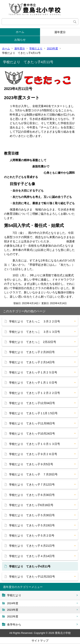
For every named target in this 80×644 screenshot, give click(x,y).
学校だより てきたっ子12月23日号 (32, 577)
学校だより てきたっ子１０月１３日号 (35, 444)
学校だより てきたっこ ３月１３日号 (35, 332)
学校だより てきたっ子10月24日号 (32, 434)
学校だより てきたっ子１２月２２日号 (35, 393)
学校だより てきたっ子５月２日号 (32, 536)
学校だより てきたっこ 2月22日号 (33, 342)
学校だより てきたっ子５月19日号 (32, 525)
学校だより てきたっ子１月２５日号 (33, 372)
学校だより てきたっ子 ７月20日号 (33, 474)
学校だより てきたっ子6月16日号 (31, 505)
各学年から (14, 624)
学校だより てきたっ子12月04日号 (32, 403)
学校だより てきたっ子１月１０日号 (33, 383)
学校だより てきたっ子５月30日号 (32, 515)
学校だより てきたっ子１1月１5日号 (33, 413)
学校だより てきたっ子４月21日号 (32, 546)
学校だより (36, 48)
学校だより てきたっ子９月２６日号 (33, 454)
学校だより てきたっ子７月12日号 (32, 485)
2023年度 (52, 48)
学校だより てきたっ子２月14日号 (32, 362)
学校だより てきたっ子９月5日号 (31, 464)
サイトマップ (40, 641)
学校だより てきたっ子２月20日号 (32, 352)
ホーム (20, 32)
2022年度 (13, 616)
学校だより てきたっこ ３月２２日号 (35, 321)
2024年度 (13, 603)
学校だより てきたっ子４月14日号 (32, 556)
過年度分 (60, 32)
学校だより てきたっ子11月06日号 (32, 423)
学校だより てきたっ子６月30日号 (32, 495)
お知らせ (20, 40)
